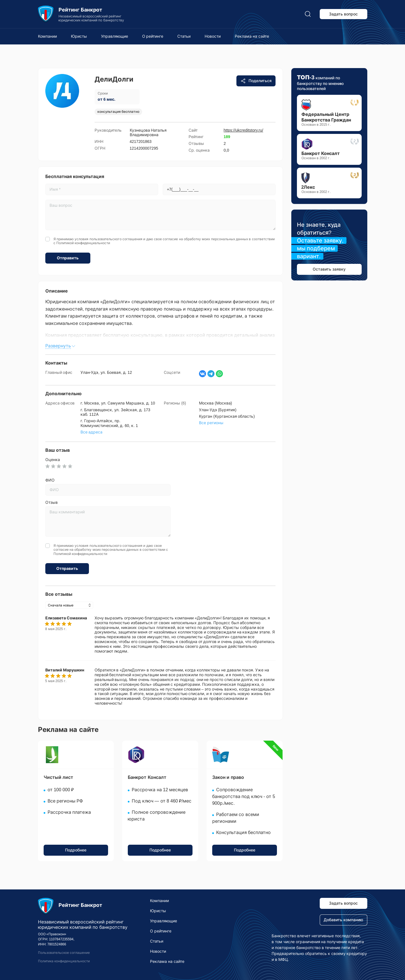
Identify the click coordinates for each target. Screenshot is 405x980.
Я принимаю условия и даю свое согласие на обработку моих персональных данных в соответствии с (164, 241)
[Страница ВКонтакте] (202, 374)
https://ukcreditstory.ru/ (244, 130)
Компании (47, 36)
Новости (213, 36)
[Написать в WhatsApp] (219, 374)
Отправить (68, 258)
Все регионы (211, 423)
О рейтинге (153, 36)
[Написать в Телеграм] (211, 374)
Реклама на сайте (252, 36)
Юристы (79, 36)
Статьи (184, 36)
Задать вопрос (343, 14)
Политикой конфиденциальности (83, 243)
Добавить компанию (343, 920)
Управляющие (115, 36)
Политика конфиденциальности (64, 961)
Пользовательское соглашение (64, 953)
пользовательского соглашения (116, 239)
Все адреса (92, 432)
